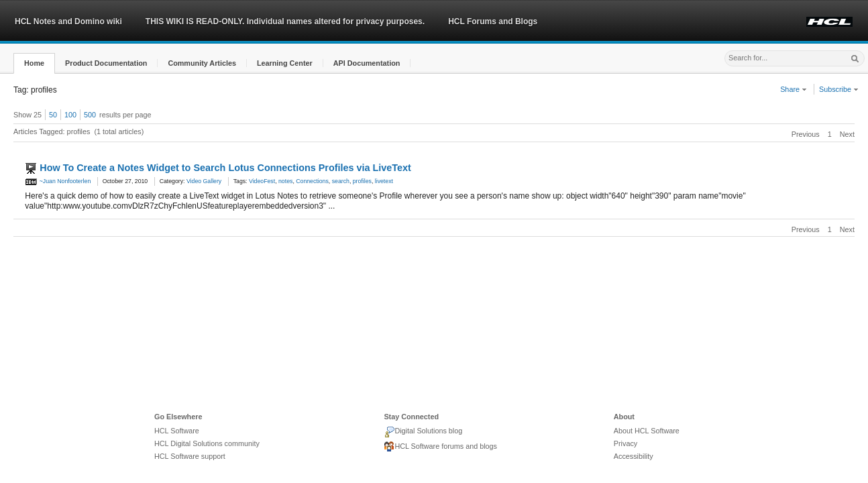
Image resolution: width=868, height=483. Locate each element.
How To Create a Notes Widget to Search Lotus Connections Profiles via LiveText (225, 168)
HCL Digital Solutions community (207, 443)
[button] (34, 63)
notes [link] (285, 181)
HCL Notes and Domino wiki (68, 21)
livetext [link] (384, 181)
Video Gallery (204, 181)
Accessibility (634, 456)
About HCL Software (647, 431)
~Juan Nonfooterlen (58, 181)
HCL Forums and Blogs (493, 21)
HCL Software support (190, 456)
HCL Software (177, 431)
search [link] (341, 181)
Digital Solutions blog (423, 432)
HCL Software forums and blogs (440, 447)
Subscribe (839, 89)
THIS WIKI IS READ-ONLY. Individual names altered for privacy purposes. (285, 21)
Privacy (626, 443)
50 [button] (53, 115)
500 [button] (90, 115)
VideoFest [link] (262, 181)
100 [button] (70, 115)
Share (794, 89)
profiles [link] (362, 181)
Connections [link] (312, 181)
